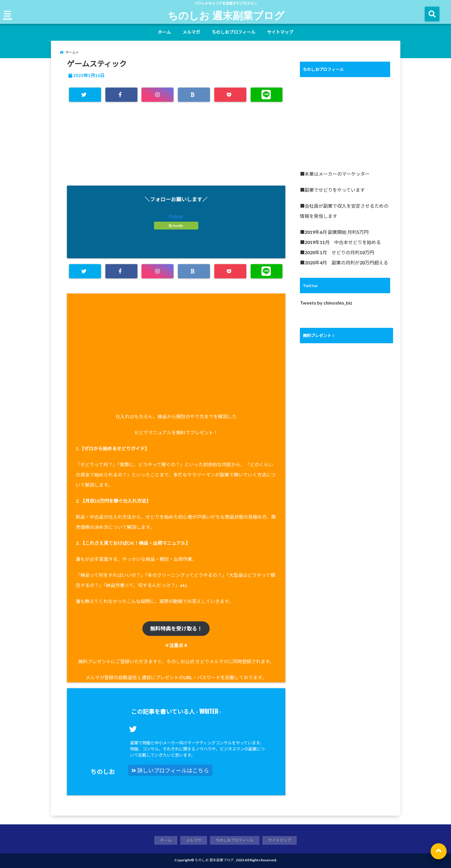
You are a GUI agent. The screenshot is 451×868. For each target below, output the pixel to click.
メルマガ (191, 32)
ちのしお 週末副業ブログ (226, 15)
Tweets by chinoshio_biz (326, 303)
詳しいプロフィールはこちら (170, 771)
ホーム (164, 32)
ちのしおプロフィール (234, 32)
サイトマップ (280, 32)
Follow (176, 216)
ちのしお (103, 772)
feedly (176, 226)
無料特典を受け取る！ (176, 629)
